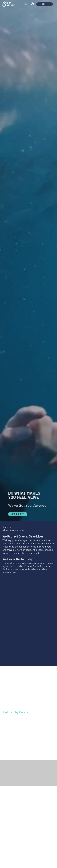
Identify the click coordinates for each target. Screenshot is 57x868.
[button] (26, 3)
